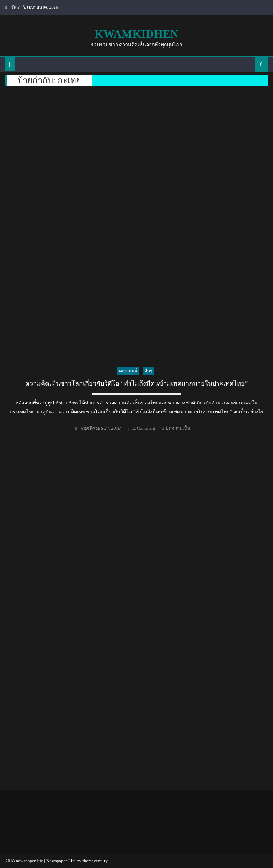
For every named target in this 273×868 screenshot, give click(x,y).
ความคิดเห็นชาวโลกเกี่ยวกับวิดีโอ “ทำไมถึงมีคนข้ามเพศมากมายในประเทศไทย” (136, 383)
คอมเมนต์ (128, 371)
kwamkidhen (136, 34)
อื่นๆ (148, 371)
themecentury (95, 861)
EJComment (144, 428)
